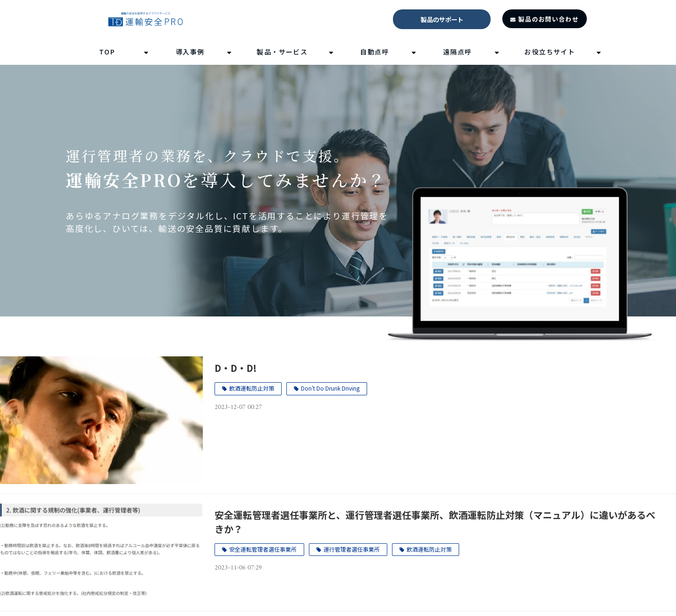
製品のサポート (442, 19)
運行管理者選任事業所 (352, 549)
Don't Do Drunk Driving (330, 388)
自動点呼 (375, 52)
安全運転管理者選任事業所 (263, 549)
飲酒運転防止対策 (252, 388)
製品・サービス (282, 52)
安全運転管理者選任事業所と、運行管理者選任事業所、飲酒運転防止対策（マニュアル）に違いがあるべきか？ (435, 522)
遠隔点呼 (458, 52)
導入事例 (190, 52)
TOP (107, 52)
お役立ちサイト (550, 52)
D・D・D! (236, 368)
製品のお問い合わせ (549, 19)
